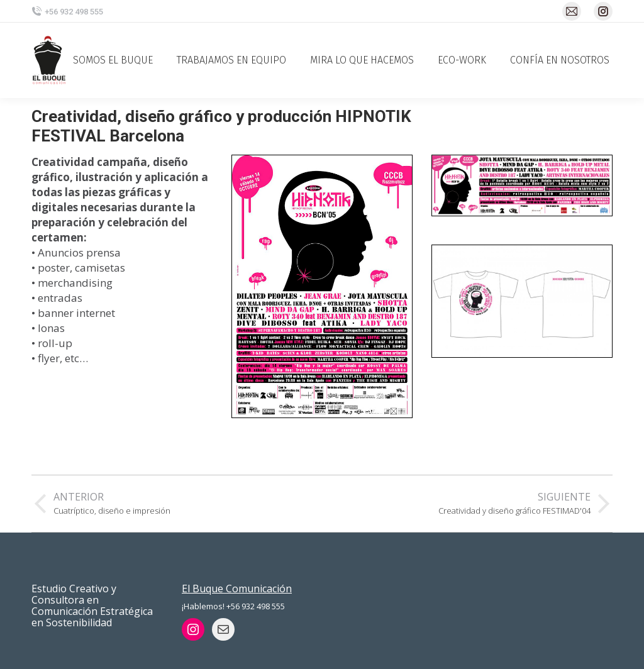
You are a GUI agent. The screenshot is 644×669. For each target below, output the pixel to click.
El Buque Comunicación (237, 589)
